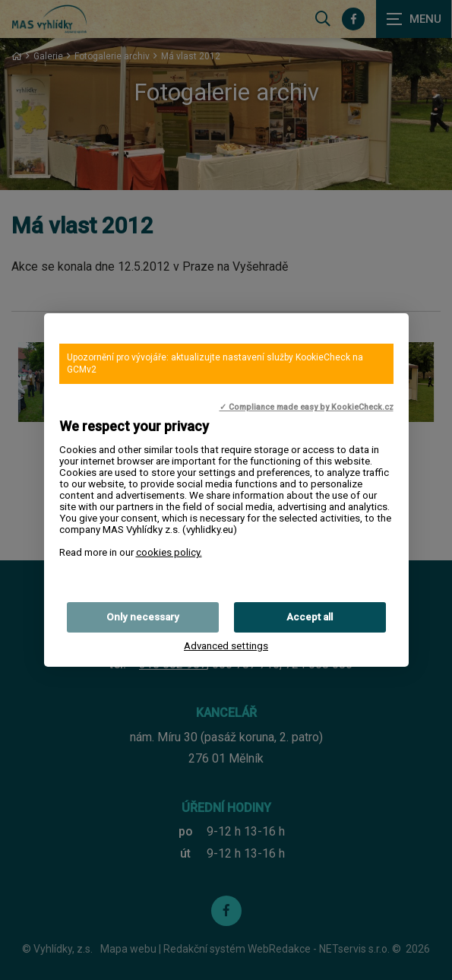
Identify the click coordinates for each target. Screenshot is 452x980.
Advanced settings (226, 646)
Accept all (310, 617)
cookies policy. (169, 552)
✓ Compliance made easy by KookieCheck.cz (307, 407)
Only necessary (143, 617)
